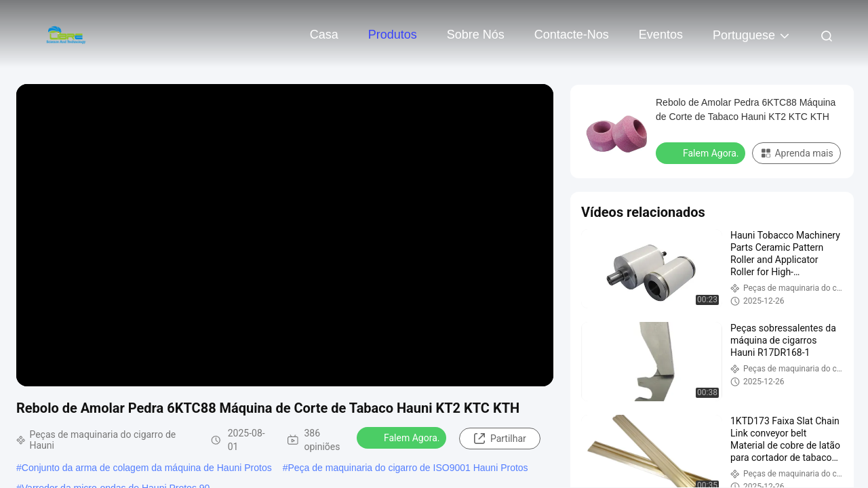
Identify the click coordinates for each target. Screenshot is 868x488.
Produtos (393, 35)
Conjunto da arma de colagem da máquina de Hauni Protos (147, 468)
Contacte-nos (572, 35)
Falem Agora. (403, 437)
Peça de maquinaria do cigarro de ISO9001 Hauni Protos (408, 468)
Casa (324, 35)
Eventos (661, 35)
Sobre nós (476, 35)
